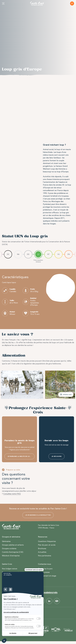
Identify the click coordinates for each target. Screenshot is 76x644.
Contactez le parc (45, 569)
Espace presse (44, 572)
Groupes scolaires (9, 549)
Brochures (42, 549)
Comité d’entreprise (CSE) (13, 552)
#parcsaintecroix (47, 592)
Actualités (42, 552)
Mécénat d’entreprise (11, 556)
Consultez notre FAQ (12, 494)
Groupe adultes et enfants (13, 545)
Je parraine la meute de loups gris (21, 456)
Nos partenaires (45, 556)
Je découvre (57, 456)
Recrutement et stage (47, 576)
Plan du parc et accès (47, 545)
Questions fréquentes (47, 541)
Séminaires (6, 541)
